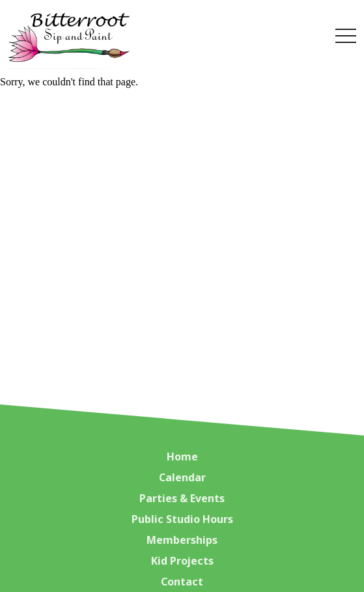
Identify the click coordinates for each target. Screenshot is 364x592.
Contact (182, 582)
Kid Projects (182, 561)
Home (182, 457)
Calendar (182, 477)
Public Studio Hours (182, 519)
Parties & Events (182, 498)
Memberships (182, 540)
